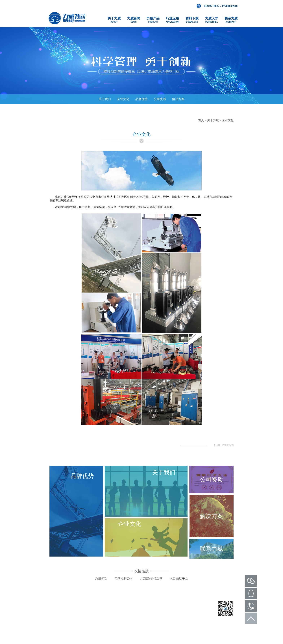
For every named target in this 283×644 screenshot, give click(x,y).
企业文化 (123, 99)
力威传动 (101, 582)
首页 (201, 120)
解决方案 (178, 99)
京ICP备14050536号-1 (167, 617)
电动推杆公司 (124, 582)
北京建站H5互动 (151, 582)
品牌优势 (141, 99)
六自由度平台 (179, 582)
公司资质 (160, 99)
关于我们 (105, 99)
